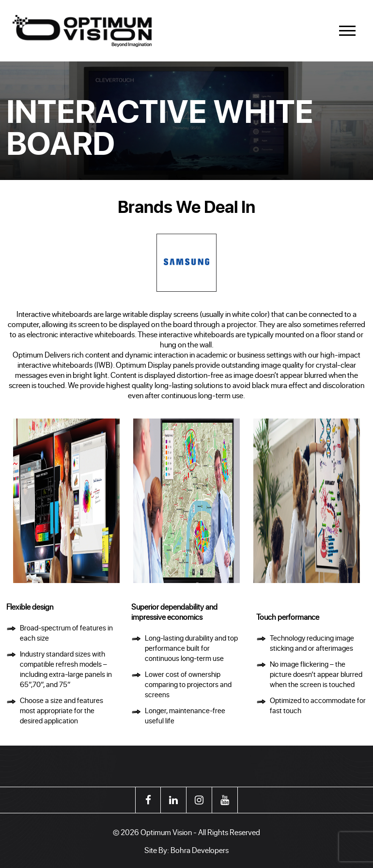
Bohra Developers (200, 850)
